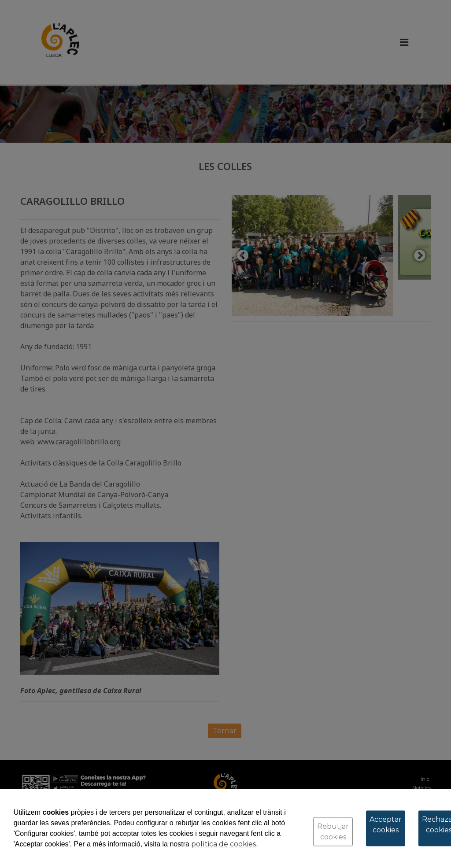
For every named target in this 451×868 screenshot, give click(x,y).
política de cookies (224, 844)
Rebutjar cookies (333, 832)
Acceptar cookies (386, 825)
